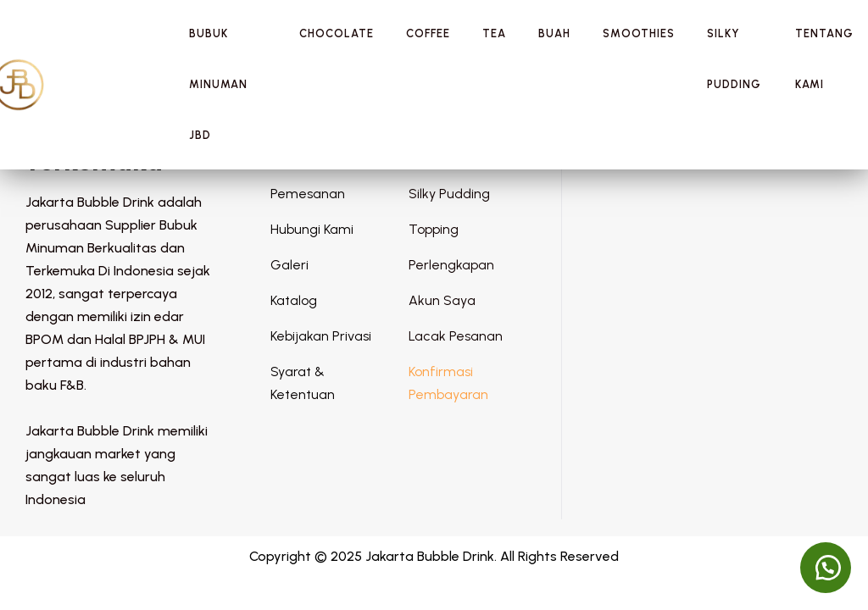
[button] (826, 568)
